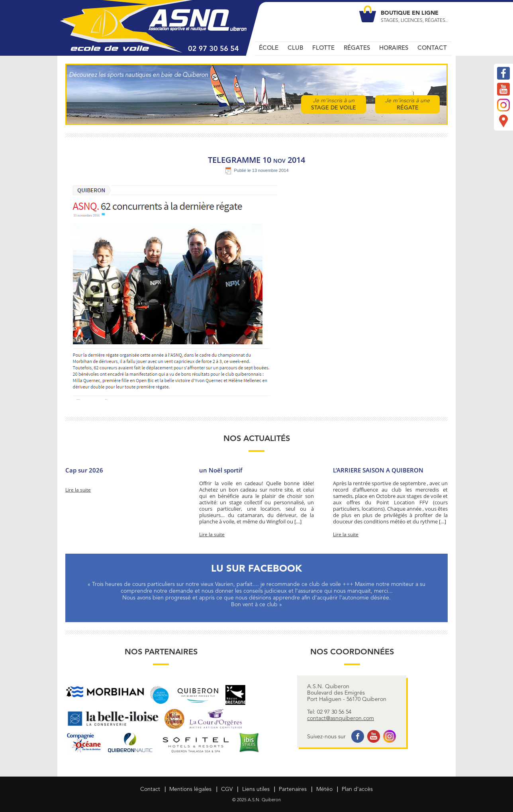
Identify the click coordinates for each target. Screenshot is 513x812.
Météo (324, 789)
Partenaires (293, 789)
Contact (150, 789)
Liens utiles (256, 789)
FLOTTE (323, 48)
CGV (227, 789)
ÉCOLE (269, 48)
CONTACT (432, 48)
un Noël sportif (221, 470)
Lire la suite (78, 490)
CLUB (295, 48)
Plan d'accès (357, 789)
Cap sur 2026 (84, 470)
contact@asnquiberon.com (341, 718)
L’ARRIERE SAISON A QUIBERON (378, 470)
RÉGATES (357, 48)
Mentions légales (190, 789)
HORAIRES (394, 48)
